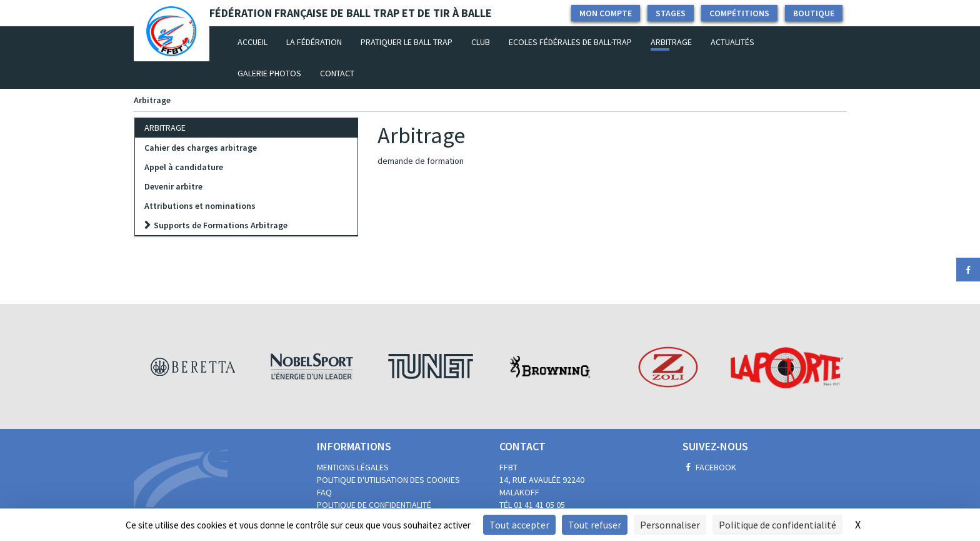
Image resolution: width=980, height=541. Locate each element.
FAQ (324, 492)
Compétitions (739, 13)
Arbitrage (671, 42)
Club (481, 42)
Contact (337, 73)
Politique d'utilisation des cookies (388, 480)
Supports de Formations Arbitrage (221, 225)
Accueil (257, 41)
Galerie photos (269, 73)
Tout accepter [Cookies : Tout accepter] (519, 525)
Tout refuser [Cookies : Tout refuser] (595, 525)
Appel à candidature (184, 167)
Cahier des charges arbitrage (201, 148)
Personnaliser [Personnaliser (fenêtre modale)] (670, 525)
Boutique (814, 13)
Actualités (732, 42)
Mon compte (606, 13)
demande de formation (421, 161)
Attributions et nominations (200, 206)
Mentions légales (353, 467)
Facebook (709, 467)
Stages (671, 13)
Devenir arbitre (173, 186)
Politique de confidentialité (374, 505)
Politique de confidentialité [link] (777, 525)
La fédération (314, 42)
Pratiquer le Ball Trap (407, 42)
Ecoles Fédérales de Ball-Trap (570, 42)
